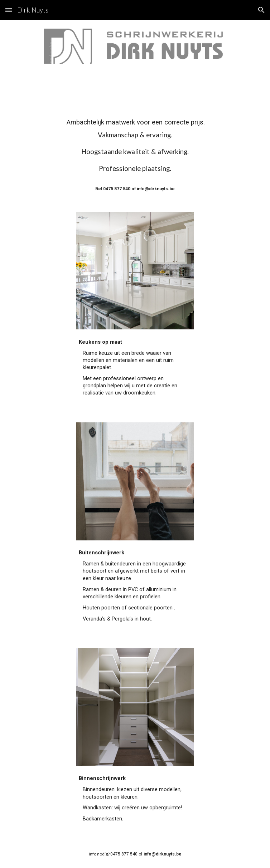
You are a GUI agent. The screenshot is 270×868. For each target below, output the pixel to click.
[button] (9, 10)
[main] (135, 155)
